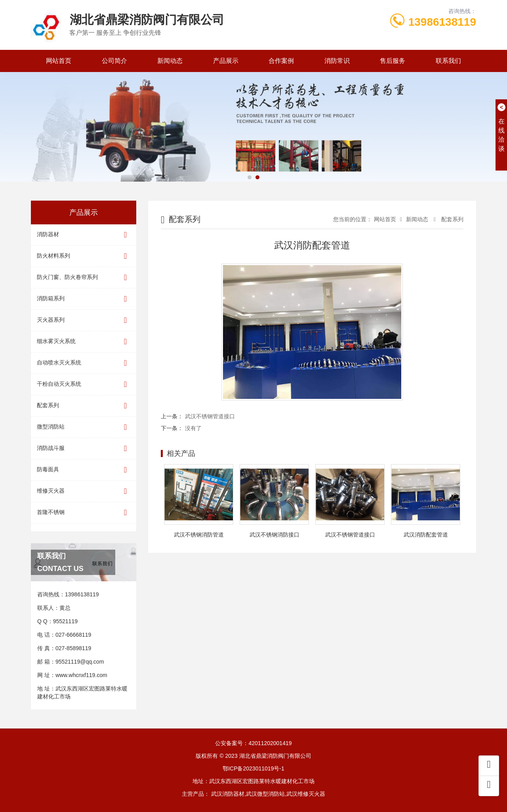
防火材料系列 (84, 256)
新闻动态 (170, 61)
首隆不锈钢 (84, 513)
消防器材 (84, 235)
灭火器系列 (84, 320)
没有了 (193, 428)
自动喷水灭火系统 (84, 363)
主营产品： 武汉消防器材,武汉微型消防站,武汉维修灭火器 (253, 794)
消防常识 (337, 61)
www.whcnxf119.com (81, 675)
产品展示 (226, 61)
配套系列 (84, 406)
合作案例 (281, 61)
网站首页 (59, 61)
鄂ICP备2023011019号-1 (253, 768)
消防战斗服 (84, 449)
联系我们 (448, 61)
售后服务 (393, 61)
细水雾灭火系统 (84, 342)
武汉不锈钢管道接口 (210, 416)
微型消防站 (84, 427)
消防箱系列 (84, 299)
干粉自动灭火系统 (84, 384)
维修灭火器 (84, 491)
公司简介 (114, 61)
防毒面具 (84, 470)
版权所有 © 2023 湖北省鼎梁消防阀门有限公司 (253, 756)
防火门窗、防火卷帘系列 (84, 278)
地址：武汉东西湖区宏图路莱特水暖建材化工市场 (253, 781)
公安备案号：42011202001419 (253, 743)
